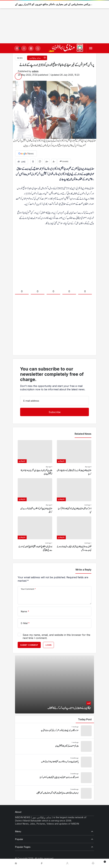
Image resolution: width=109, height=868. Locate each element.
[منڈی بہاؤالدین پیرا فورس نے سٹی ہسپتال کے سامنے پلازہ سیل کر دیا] (74, 458)
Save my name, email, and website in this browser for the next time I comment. (56, 636)
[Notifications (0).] (17, 48)
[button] (31, 48)
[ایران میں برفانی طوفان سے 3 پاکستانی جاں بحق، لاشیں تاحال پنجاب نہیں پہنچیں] (54, 793)
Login (48, 645)
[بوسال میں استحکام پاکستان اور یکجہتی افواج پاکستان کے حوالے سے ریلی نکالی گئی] (35, 534)
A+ (47, 162)
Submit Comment (29, 645)
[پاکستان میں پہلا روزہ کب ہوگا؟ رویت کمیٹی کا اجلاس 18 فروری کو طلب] (54, 762)
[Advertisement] (54, 22)
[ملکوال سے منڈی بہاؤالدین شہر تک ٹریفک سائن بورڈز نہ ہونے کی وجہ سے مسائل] (74, 534)
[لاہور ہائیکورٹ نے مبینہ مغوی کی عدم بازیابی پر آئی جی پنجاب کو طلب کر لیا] (54, 778)
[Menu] (91, 48)
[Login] (24, 48)
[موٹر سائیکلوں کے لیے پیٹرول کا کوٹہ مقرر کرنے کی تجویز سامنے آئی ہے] (54, 731)
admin (35, 71)
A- (54, 162)
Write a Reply (83, 570)
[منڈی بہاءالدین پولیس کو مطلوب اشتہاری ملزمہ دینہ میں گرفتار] (35, 496)
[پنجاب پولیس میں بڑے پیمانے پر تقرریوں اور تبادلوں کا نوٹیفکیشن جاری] (35, 458)
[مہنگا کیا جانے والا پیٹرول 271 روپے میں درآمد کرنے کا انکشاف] (54, 684)
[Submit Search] (38, 48)
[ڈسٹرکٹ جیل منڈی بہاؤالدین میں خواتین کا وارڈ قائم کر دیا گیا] (74, 496)
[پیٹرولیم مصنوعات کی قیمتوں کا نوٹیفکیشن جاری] (54, 746)
